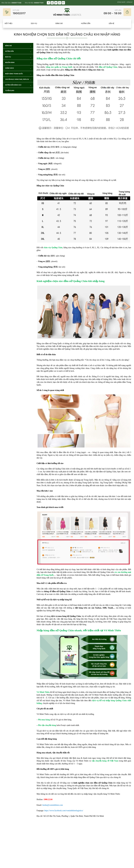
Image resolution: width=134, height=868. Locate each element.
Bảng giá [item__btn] (59, 23)
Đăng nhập (121, 2)
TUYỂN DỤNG (18, 91)
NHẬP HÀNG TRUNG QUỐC (18, 74)
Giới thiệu (8, 23)
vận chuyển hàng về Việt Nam (105, 761)
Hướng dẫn (18, 52)
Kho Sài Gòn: (11, 3)
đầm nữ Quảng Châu (108, 67)
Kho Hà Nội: (34, 3)
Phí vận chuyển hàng (47, 725)
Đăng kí (130, 2)
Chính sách (18, 69)
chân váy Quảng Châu (53, 248)
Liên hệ (111, 23)
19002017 (19, 13)
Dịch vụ (18, 57)
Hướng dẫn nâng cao (18, 85)
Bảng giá (18, 46)
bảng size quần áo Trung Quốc (59, 67)
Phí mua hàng (44, 720)
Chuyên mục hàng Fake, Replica (18, 80)
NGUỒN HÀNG (18, 63)
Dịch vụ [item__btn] (34, 23)
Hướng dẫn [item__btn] (86, 23)
